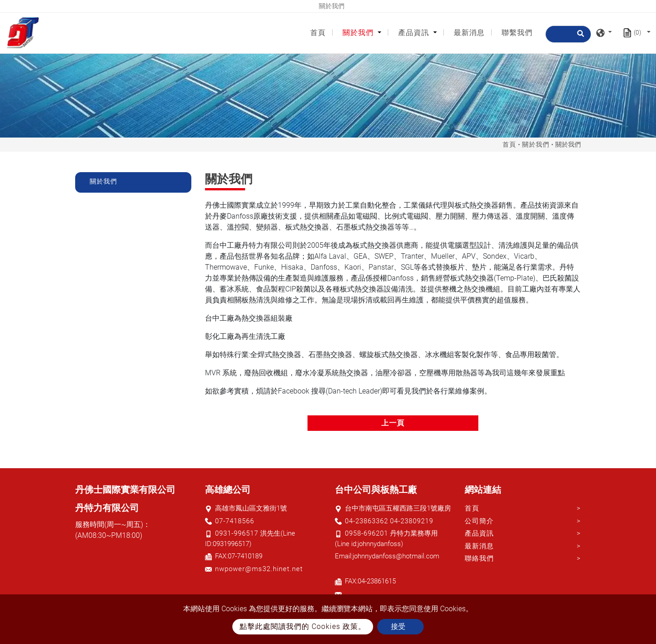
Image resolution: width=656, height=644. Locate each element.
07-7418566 (235, 521)
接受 (398, 626)
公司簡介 (479, 521)
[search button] (579, 37)
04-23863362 (366, 521)
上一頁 (393, 423)
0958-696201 (366, 533)
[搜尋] (568, 34)
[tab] (133, 182)
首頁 (320, 32)
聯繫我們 (517, 33)
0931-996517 (237, 533)
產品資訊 (479, 533)
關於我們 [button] (359, 33)
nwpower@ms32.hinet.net (259, 569)
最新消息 (469, 33)
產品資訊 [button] (415, 33)
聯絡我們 (479, 558)
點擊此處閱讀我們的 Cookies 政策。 (303, 626)
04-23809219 (412, 521)
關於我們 (536, 144)
